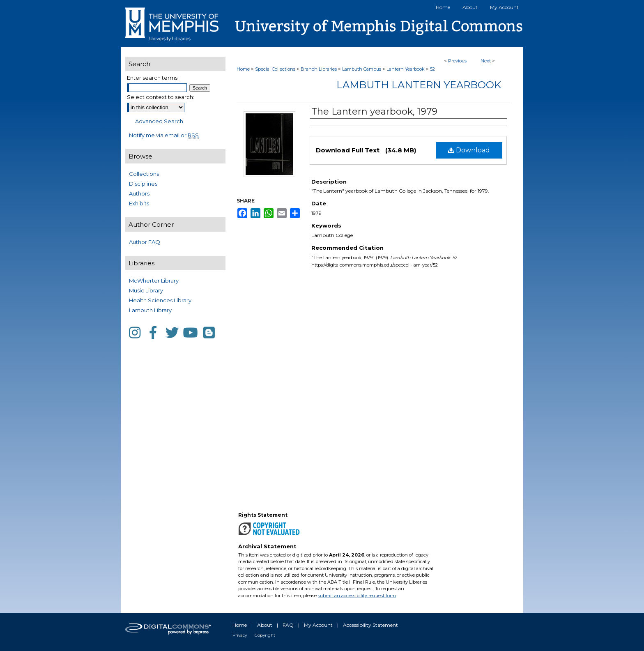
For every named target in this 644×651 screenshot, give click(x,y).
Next (486, 61)
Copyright (265, 635)
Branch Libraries (319, 69)
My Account (318, 625)
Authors (139, 193)
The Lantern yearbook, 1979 (374, 112)
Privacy (240, 635)
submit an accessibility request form (357, 596)
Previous (457, 61)
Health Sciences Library (160, 300)
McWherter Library (154, 281)
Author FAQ (145, 242)
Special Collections (275, 69)
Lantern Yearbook (406, 69)
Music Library (146, 290)
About (265, 625)
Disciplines (143, 184)
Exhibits (139, 203)
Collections (144, 174)
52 (432, 69)
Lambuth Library (150, 310)
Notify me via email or (164, 135)
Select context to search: (161, 97)
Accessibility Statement (370, 625)
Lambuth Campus (362, 69)
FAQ (288, 625)
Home (243, 69)
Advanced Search (159, 121)
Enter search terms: (153, 78)
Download (469, 150)
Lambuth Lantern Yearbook (419, 85)
